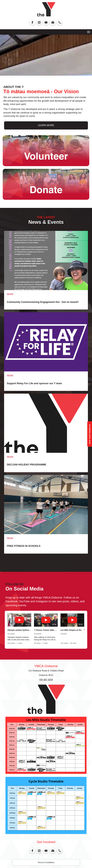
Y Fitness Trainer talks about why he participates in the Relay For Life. (46, 630)
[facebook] (32, 22)
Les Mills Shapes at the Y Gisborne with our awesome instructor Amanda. (72, 630)
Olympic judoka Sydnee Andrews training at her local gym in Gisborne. (19, 630)
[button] (8, 630)
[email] (53, 22)
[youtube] (46, 22)
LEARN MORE (46, 125)
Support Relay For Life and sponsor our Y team (34, 383)
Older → (46, 558)
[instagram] (39, 22)
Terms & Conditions (46, 862)
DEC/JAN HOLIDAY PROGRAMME (27, 465)
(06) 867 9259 (46, 680)
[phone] (60, 22)
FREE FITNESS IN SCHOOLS (24, 546)
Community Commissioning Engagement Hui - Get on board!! (43, 302)
